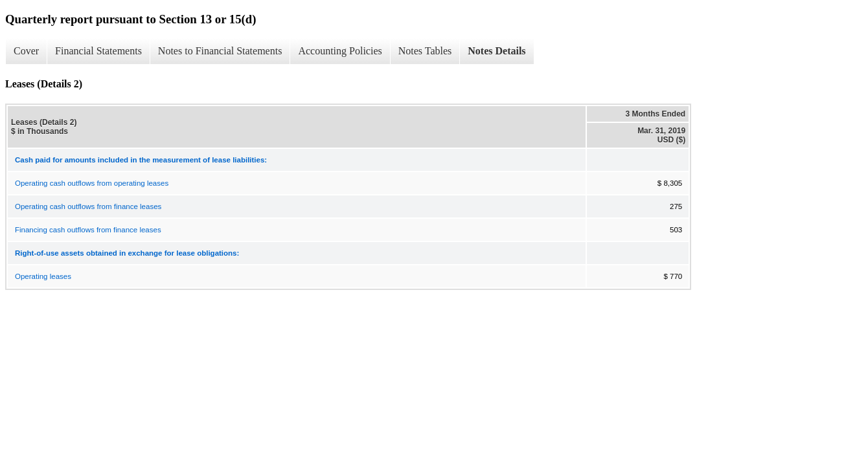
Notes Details (497, 51)
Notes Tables (425, 51)
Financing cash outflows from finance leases (88, 230)
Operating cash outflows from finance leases (88, 206)
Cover (26, 51)
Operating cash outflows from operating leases (92, 183)
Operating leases (43, 276)
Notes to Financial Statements (220, 51)
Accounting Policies (340, 51)
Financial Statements (98, 51)
